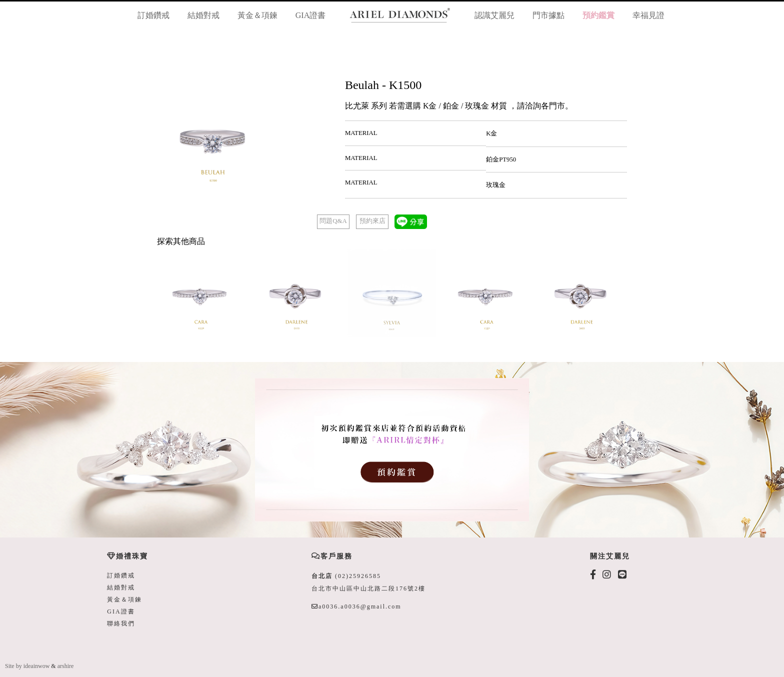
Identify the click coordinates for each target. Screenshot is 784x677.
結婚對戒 (203, 15)
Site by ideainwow (27, 666)
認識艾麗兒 (494, 15)
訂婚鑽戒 (153, 15)
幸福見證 (648, 15)
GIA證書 (310, 15)
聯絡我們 (121, 623)
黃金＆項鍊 (257, 15)
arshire (66, 666)
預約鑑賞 (598, 15)
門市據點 (548, 15)
